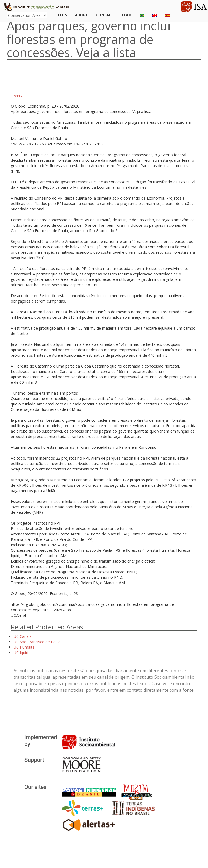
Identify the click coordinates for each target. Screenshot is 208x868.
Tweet (16, 95)
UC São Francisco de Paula (37, 642)
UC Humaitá (24, 647)
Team (127, 15)
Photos (59, 15)
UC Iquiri (21, 653)
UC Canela (23, 636)
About (82, 15)
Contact (105, 15)
